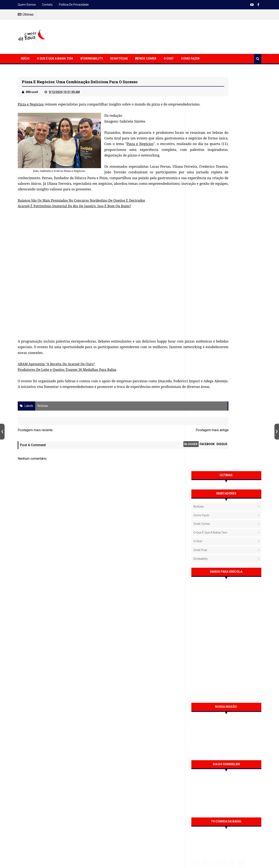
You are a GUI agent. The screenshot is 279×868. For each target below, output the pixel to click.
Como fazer (201, 121)
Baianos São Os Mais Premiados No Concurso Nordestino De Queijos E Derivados (81, 224)
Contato (47, 5)
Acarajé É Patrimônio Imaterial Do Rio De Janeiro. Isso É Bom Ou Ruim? (74, 230)
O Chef (169, 58)
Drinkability (92, 58)
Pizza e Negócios (32, 105)
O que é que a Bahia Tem (55, 58)
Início (25, 58)
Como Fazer (190, 58)
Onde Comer (146, 58)
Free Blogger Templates (180, 862)
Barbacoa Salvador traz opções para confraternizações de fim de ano (235, 610)
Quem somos (27, 5)
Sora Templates (147, 862)
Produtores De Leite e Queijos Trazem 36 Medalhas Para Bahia (67, 393)
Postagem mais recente (35, 459)
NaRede (143, 859)
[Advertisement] (186, 36)
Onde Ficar (200, 156)
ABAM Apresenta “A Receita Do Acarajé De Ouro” (56, 387)
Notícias (119, 58)
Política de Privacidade (74, 5)
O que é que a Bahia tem (210, 138)
